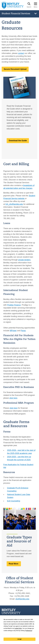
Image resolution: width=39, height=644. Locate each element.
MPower (13, 330)
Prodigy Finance (14, 305)
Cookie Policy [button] (18, 628)
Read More (14, 564)
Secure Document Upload (15, 69)
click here (13, 398)
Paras (23, 330)
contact (21, 53)
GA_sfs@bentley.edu (14, 204)
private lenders (24, 260)
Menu (35, 7)
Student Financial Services (16, 14)
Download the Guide (18, 141)
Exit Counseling (14, 501)
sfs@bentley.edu (22, 599)
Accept (20, 639)
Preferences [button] (29, 631)
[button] (29, 4)
